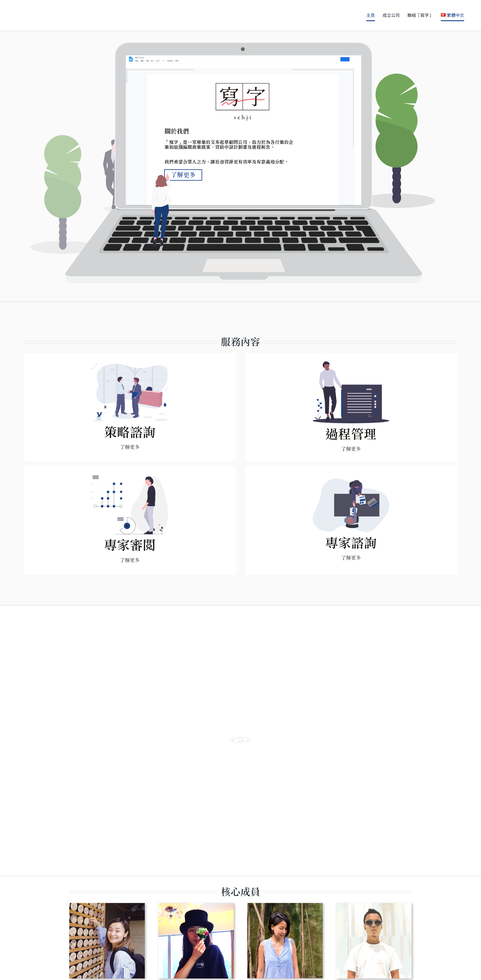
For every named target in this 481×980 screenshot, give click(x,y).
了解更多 (183, 181)
